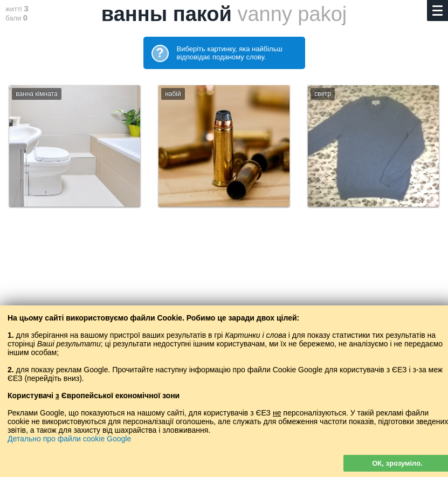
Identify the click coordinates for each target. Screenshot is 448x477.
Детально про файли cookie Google (69, 439)
